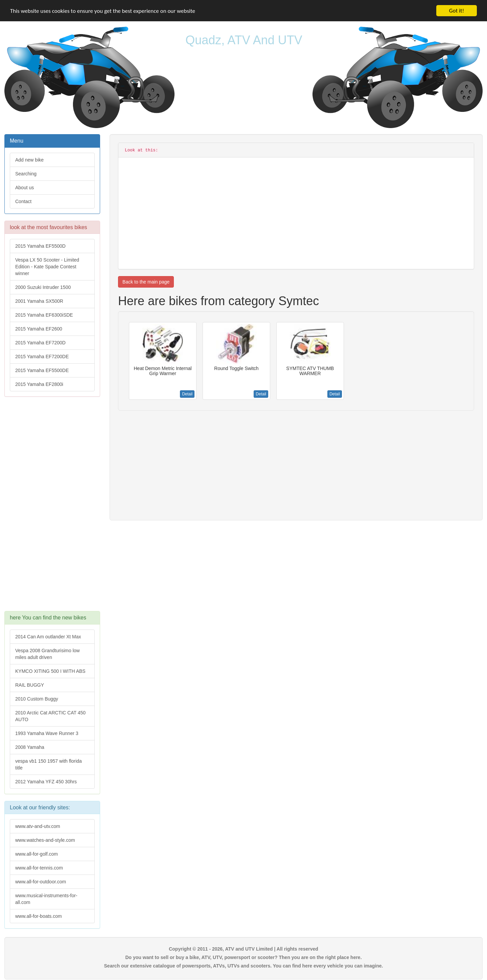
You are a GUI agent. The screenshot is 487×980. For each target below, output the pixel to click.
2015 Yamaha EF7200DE (42, 357)
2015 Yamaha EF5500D (40, 246)
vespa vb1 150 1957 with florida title (49, 764)
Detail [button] (187, 394)
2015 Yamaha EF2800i (39, 384)
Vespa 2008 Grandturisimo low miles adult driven (48, 654)
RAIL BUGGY (30, 685)
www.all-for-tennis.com (39, 868)
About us (25, 188)
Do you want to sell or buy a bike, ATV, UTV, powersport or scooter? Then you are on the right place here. (243, 957)
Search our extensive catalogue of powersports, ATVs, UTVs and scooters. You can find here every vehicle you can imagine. (244, 966)
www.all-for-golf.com (37, 854)
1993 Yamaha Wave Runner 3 (47, 733)
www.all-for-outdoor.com (41, 882)
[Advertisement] (52, 507)
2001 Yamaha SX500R (39, 301)
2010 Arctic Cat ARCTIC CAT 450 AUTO (50, 716)
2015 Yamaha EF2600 (39, 329)
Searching (26, 174)
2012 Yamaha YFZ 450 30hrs (46, 782)
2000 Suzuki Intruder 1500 (43, 287)
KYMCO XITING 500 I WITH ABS (50, 671)
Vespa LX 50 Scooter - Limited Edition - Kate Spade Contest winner (47, 267)
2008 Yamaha (30, 747)
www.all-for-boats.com (39, 916)
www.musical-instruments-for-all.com (46, 899)
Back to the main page (146, 282)
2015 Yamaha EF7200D (40, 343)
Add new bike (29, 160)
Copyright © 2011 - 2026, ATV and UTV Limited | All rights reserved (243, 949)
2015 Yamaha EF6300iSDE (44, 315)
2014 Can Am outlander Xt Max (48, 637)
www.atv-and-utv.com (38, 826)
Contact (23, 201)
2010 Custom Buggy (37, 699)
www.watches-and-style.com (45, 840)
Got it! (457, 11)
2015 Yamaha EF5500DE (42, 370)
